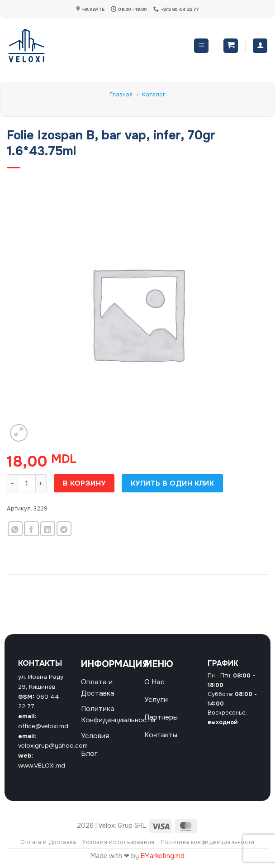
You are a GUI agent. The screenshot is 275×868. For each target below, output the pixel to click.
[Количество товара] (27, 483)
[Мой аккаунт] (260, 46)
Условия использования (119, 842)
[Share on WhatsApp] (15, 529)
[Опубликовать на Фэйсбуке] (31, 529)
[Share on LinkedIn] (48, 529)
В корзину (84, 483)
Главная (121, 95)
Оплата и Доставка (48, 842)
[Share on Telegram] (64, 529)
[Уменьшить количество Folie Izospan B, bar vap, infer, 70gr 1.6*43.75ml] (12, 483)
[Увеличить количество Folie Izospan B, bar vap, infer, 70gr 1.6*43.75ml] (41, 483)
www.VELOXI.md (42, 765)
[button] (201, 46)
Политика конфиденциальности (208, 842)
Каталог (154, 95)
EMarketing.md (163, 856)
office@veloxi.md (43, 726)
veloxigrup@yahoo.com (53, 746)
